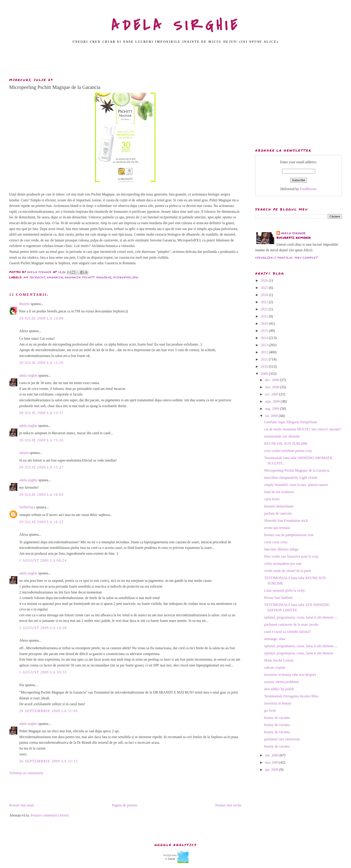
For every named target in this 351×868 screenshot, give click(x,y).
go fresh (270, 710)
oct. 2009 (272, 394)
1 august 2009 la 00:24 (43, 560)
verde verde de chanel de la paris (288, 571)
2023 (265, 302)
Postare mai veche (228, 805)
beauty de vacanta (277, 718)
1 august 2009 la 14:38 (43, 628)
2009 (265, 374)
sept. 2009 (273, 401)
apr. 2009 (272, 770)
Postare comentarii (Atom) (50, 815)
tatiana (24, 453)
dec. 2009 (272, 380)
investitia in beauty (278, 703)
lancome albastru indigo (281, 549)
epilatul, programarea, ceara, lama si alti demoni (299, 653)
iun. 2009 (272, 755)
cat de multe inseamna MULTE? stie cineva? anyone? (303, 429)
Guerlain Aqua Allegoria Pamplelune (291, 422)
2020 (265, 323)
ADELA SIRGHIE (176, 26)
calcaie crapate (275, 667)
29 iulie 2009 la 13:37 (41, 413)
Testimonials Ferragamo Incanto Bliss (291, 696)
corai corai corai (276, 542)
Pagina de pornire (125, 805)
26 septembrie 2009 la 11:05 (48, 711)
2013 (265, 345)
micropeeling (126, 277)
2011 (265, 359)
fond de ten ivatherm (279, 492)
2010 (265, 366)
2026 (265, 280)
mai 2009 (272, 762)
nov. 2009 (273, 387)
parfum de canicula (278, 513)
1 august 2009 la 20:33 (43, 672)
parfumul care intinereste (282, 739)
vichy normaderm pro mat (283, 564)
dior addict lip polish (279, 689)
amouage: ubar (275, 639)
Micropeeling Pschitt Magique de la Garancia (297, 470)
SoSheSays (27, 507)
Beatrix (25, 304)
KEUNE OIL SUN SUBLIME (286, 444)
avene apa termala (277, 528)
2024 (265, 295)
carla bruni (272, 499)
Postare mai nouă (21, 805)
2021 (265, 316)
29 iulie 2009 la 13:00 (41, 318)
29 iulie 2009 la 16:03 (41, 495)
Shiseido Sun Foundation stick (286, 521)
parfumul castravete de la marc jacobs (291, 624)
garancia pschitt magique (88, 277)
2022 (265, 309)
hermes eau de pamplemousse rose (289, 535)
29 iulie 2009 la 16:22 (41, 522)
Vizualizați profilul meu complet (287, 258)
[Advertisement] (175, 62)
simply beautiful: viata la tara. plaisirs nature (296, 485)
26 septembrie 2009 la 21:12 (49, 761)
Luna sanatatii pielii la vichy (285, 590)
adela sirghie (28, 375)
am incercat (34, 277)
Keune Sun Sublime (278, 598)
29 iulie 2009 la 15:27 (41, 467)
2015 (265, 331)
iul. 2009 (272, 416)
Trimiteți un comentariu (26, 773)
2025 (265, 288)
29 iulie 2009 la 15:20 (41, 440)
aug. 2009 (273, 409)
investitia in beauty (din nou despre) (290, 675)
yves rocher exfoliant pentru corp (288, 451)
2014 (265, 338)
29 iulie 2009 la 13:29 (41, 363)
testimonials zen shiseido (282, 436)
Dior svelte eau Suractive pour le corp (291, 556)
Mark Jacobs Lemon (279, 660)
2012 (265, 352)
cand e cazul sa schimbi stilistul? (288, 632)
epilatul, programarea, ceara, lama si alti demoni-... (301, 617)
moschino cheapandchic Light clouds (291, 478)
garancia (55, 277)
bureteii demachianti (279, 506)
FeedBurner (308, 189)
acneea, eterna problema (281, 682)
